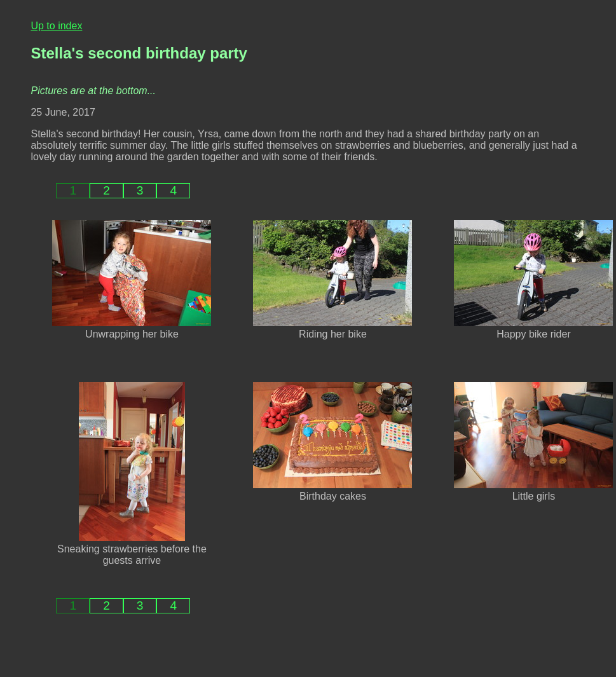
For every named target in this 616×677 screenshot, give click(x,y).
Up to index (56, 26)
